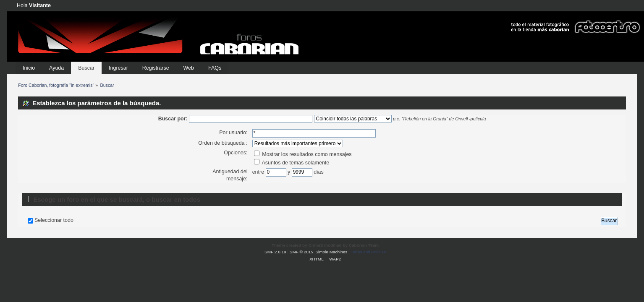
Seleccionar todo (54, 220)
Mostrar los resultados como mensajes (303, 154)
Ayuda (56, 68)
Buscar (86, 68)
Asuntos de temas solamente (292, 163)
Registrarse (156, 68)
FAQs (215, 68)
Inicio (29, 68)
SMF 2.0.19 (275, 252)
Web (189, 68)
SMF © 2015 (301, 252)
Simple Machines (331, 252)
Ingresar (118, 68)
